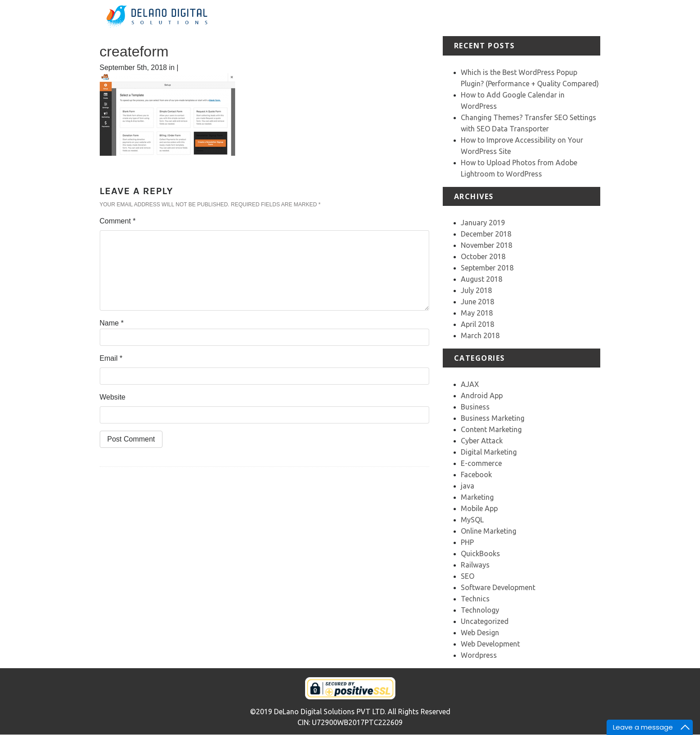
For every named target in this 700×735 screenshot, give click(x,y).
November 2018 (487, 245)
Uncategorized (485, 621)
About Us (402, 18)
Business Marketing (493, 418)
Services (438, 18)
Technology (480, 610)
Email (111, 358)
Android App (482, 395)
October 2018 (483, 256)
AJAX (470, 384)
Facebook (476, 474)
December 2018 (486, 234)
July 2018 (476, 290)
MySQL (472, 520)
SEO (468, 576)
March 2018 (480, 335)
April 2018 (477, 324)
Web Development (490, 644)
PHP (467, 542)
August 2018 (482, 279)
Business (475, 407)
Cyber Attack (482, 441)
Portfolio (472, 18)
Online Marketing (489, 531)
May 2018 (477, 313)
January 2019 (483, 223)
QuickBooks (480, 554)
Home (370, 18)
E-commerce (481, 463)
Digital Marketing (489, 452)
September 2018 (487, 268)
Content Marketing (491, 429)
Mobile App (479, 508)
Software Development (498, 587)
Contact (587, 18)
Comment (118, 221)
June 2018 (477, 302)
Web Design (480, 633)
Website (113, 397)
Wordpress (479, 655)
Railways (475, 565)
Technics (475, 599)
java (468, 486)
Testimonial (510, 18)
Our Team (552, 18)
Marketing (477, 497)
